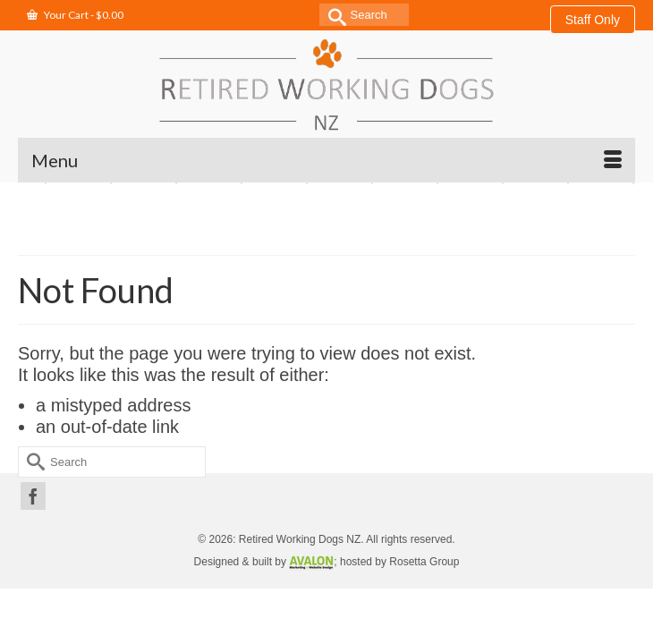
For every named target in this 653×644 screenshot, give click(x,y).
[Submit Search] (333, 15)
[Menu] (326, 160)
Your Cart (75, 15)
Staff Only (593, 20)
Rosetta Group (424, 562)
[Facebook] (33, 496)
